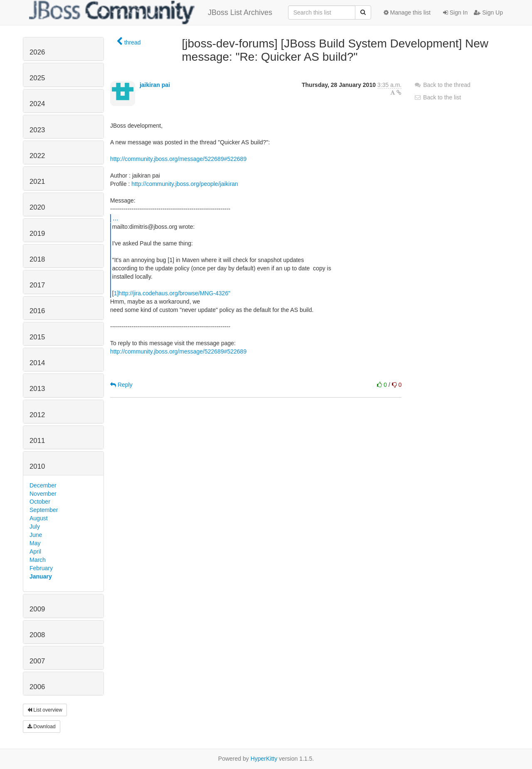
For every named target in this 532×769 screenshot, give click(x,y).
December (43, 485)
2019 (37, 234)
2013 (37, 389)
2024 (37, 104)
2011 (37, 441)
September (44, 510)
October (40, 502)
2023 (37, 130)
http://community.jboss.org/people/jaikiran (185, 184)
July (35, 527)
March (38, 560)
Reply (121, 385)
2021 (37, 182)
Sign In (455, 12)
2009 (37, 609)
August (39, 518)
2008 (37, 635)
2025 (37, 78)
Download (42, 727)
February (41, 568)
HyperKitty (264, 759)
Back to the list (437, 97)
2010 (37, 466)
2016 (37, 311)
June (36, 535)
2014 (37, 363)
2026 (37, 52)
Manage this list (407, 12)
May (35, 543)
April (35, 551)
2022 (37, 156)
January (41, 576)
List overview (45, 710)
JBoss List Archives (151, 12)
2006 (37, 687)
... (115, 218)
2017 (37, 285)
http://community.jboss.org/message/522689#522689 (178, 159)
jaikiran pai (155, 85)
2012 (37, 415)
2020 (37, 207)
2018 (37, 259)
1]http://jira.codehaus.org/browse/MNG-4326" (172, 293)
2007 (37, 661)
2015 (37, 337)
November (43, 494)
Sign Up (488, 12)
